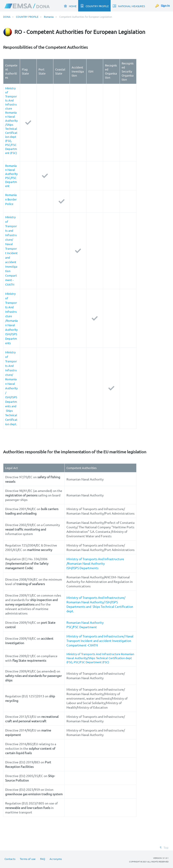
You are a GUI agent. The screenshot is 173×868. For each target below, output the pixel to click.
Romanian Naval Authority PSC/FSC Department (11, 176)
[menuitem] (70, 6)
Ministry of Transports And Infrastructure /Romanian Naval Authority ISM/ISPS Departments (95, 563)
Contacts (10, 859)
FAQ (43, 859)
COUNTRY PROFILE (27, 17)
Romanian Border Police (11, 199)
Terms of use (28, 859)
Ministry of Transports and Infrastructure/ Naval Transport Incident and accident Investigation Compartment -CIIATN (100, 641)
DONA (7, 17)
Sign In (165, 6)
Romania (49, 17)
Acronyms (56, 859)
